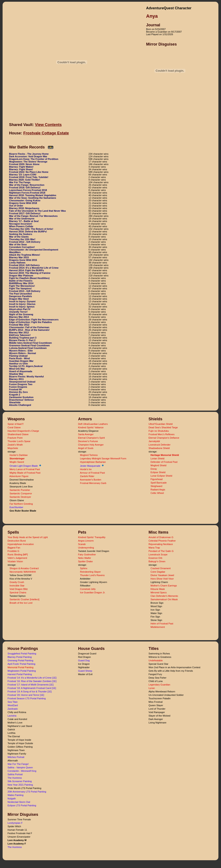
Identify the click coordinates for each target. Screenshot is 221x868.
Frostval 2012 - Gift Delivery (25, 242)
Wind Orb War (17, 369)
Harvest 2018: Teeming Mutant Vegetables (33, 195)
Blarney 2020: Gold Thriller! (25, 180)
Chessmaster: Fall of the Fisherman (29, 327)
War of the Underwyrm (22, 219)
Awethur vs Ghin (18, 364)
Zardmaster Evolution (21, 397)
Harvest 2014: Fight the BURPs (26, 270)
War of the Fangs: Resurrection (27, 185)
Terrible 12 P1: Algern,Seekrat (26, 366)
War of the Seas (18, 244)
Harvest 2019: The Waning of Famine (30, 273)
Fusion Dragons (18, 387)
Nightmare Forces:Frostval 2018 (27, 193)
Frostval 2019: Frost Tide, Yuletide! (29, 177)
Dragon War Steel (19, 299)
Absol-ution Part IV (20, 309)
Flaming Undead (18, 356)
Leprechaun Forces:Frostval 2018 (28, 190)
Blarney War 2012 (19, 332)
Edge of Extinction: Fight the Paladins (30, 322)
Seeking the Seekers (21, 234)
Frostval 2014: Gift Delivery (24, 265)
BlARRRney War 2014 (21, 283)
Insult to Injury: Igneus (22, 307)
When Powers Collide (21, 226)
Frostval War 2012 (19, 325)
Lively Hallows (17, 263)
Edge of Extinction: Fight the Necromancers (34, 320)
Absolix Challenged (20, 405)
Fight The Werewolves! (22, 286)
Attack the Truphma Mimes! (25, 255)
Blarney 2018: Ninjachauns (24, 208)
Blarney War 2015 (19, 257)
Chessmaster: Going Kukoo (25, 200)
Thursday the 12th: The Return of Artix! (31, 229)
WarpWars (15, 252)
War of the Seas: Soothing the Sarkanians (33, 198)
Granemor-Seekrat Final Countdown (29, 345)
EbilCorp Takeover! (20, 335)
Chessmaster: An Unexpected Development (34, 250)
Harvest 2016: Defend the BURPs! (28, 232)
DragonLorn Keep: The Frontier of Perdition (34, 159)
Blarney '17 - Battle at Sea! (24, 221)
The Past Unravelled (20, 294)
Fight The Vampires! (20, 288)
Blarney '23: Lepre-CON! (23, 175)
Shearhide (15, 402)
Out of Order (16, 206)
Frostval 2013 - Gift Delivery (25, 291)
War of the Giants (19, 237)
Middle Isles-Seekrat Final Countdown (30, 343)
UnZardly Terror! (18, 312)
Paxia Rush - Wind (19, 358)
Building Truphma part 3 (23, 338)
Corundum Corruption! (22, 247)
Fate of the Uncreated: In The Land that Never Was (37, 211)
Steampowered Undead (22, 382)
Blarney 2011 (16, 379)
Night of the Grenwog (21, 314)
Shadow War (16, 374)
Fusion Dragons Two (21, 384)
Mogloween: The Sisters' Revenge (28, 162)
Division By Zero (18, 392)
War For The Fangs (20, 182)
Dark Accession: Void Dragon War (28, 156)
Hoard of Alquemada (21, 371)
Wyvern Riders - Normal (23, 353)
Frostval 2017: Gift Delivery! (25, 213)
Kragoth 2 (15, 395)
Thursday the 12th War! (22, 239)
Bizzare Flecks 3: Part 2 (22, 340)
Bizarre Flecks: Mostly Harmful (26, 377)
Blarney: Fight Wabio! (21, 167)
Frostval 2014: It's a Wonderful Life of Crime (34, 268)
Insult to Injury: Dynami (22, 301)
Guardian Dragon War (21, 361)
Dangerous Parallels (21, 296)
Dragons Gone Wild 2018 (23, 203)
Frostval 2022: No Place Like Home (29, 172)
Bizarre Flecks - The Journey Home (29, 154)
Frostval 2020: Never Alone (24, 164)
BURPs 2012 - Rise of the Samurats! (29, 330)
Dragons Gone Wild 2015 (23, 260)
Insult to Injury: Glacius (22, 304)
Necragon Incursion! (21, 224)
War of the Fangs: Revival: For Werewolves (33, 216)
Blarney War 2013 (19, 317)
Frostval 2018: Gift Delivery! (25, 187)
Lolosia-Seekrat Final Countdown (28, 348)
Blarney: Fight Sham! (21, 169)
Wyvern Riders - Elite (21, 351)
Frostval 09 (15, 389)
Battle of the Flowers (21, 281)
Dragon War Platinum (21, 276)
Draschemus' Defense (21, 400)
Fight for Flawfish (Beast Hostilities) (29, 278)
